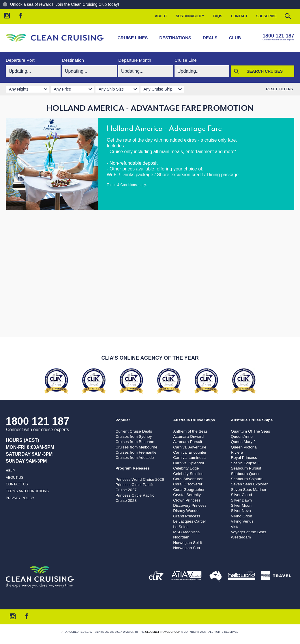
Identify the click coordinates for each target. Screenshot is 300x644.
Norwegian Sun (186, 548)
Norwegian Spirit (187, 543)
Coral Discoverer (188, 484)
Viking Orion (241, 516)
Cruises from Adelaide (135, 458)
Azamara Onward (188, 436)
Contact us (17, 484)
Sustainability (190, 16)
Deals (210, 38)
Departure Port (20, 60)
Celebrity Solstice (188, 474)
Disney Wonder (186, 511)
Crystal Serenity (187, 495)
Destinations (175, 38)
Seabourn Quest (245, 474)
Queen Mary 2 (243, 442)
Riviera (237, 452)
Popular (123, 420)
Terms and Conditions (27, 491)
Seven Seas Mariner (249, 490)
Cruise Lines (133, 38)
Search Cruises (265, 71)
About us (15, 478)
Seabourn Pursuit (246, 468)
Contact (239, 16)
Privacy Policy (20, 498)
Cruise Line (186, 60)
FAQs (218, 16)
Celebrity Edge (186, 468)
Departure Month (135, 60)
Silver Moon (241, 505)
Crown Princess (187, 500)
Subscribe (266, 16)
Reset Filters (280, 89)
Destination (73, 60)
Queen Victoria (244, 447)
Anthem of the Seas (190, 431)
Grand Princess (187, 516)
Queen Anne (242, 436)
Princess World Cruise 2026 (140, 479)
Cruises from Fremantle (136, 452)
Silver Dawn (241, 500)
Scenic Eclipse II (245, 463)
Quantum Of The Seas (250, 431)
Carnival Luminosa (189, 458)
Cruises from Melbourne (136, 447)
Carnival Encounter (190, 452)
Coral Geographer (189, 490)
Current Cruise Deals (134, 431)
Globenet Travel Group (162, 632)
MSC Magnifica (186, 532)
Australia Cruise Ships (194, 420)
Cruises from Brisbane (135, 442)
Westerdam (241, 537)
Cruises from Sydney (134, 436)
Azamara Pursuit (187, 442)
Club (235, 38)
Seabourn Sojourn (247, 479)
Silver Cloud (241, 495)
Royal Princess (244, 458)
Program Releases (133, 468)
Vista (235, 527)
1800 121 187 (278, 36)
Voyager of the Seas (248, 532)
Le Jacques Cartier (190, 521)
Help (10, 471)
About (161, 16)
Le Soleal (181, 527)
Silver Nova (241, 511)
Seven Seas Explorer (249, 484)
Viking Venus (242, 521)
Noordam (181, 537)
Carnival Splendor (189, 463)
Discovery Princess (190, 505)
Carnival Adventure (190, 447)
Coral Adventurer (188, 479)
